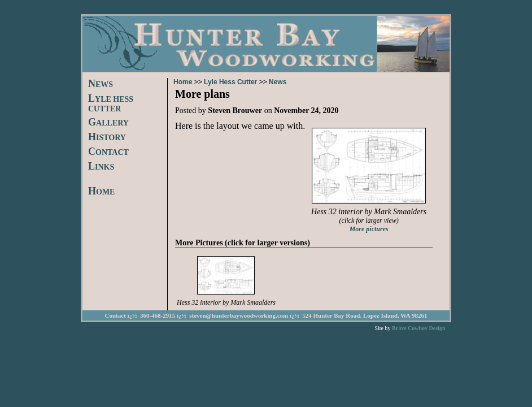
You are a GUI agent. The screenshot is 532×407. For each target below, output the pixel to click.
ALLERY (108, 123)
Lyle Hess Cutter (230, 82)
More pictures (369, 229)
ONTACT (108, 152)
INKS (101, 167)
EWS (101, 85)
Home (183, 82)
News (278, 82)
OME (101, 192)
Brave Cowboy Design (418, 328)
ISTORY (107, 138)
